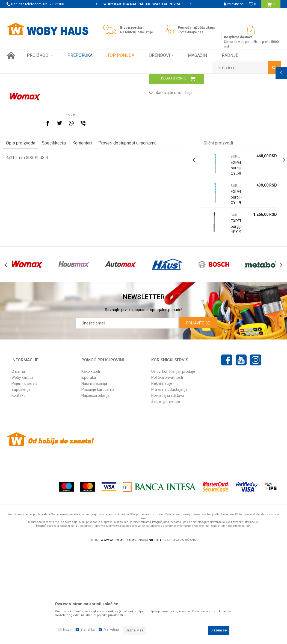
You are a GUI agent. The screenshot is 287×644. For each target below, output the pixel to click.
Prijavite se (198, 418)
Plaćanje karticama (98, 485)
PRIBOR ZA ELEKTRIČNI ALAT (78, 78)
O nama (18, 467)
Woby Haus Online (20, 78)
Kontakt (18, 491)
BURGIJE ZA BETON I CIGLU (125, 78)
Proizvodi (45, 78)
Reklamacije (162, 479)
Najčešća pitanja (95, 491)
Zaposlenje (21, 485)
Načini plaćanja (94, 479)
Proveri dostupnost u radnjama (131, 228)
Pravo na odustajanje (169, 485)
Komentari (85, 228)
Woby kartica (23, 473)
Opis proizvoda (24, 228)
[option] (143, 4)
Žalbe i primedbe (166, 497)
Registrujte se (233, 12)
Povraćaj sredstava (168, 491)
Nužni (67, 630)
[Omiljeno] (252, 4)
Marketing (111, 630)
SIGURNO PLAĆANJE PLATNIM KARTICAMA (143, 4)
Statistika (88, 630)
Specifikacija (57, 228)
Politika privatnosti (167, 473)
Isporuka (89, 473)
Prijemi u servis (24, 479)
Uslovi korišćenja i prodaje (173, 467)
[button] (247, 67)
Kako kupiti (91, 467)
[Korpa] (271, 6)
